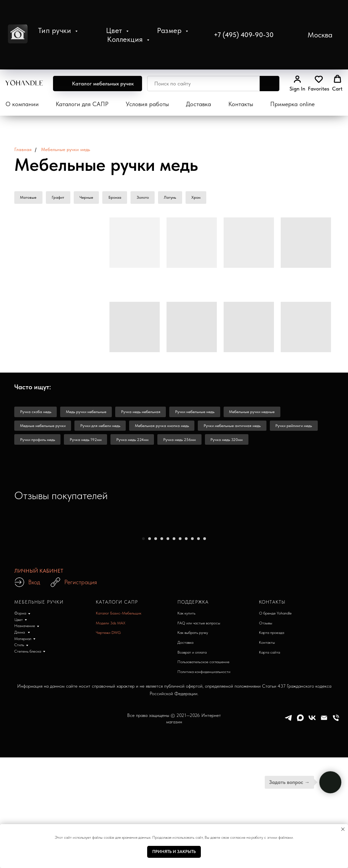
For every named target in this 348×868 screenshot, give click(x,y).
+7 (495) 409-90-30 (244, 35)
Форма (20, 774)
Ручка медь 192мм (88, 443)
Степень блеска (28, 812)
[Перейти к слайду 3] (156, 699)
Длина (20, 793)
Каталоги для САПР (82, 104)
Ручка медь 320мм (234, 443)
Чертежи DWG (108, 793)
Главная (23, 149)
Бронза (119, 198)
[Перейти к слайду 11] (205, 699)
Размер (170, 30)
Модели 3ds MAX (111, 784)
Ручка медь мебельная (145, 413)
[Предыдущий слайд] (82, 610)
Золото (147, 198)
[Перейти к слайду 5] (168, 699)
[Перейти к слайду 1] (143, 699)
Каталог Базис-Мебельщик (119, 774)
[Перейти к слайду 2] (150, 699)
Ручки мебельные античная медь (238, 428)
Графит (60, 198)
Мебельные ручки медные (259, 413)
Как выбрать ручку (193, 793)
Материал (23, 799)
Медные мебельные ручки (43, 428)
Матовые (29, 198)
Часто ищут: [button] (33, 388)
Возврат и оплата (192, 813)
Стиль (19, 805)
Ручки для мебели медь (103, 428)
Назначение (25, 786)
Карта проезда (272, 793)
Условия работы (147, 104)
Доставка (198, 104)
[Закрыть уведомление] (343, 829)
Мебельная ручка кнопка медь (166, 428)
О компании (22, 104)
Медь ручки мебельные (89, 413)
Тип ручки (56, 30)
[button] (312, 35)
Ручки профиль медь (38, 443)
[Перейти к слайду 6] (174, 699)
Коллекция (126, 39)
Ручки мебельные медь (201, 413)
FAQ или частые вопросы (199, 784)
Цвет (115, 30)
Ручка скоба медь (36, 413)
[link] (297, 83)
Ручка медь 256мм (185, 443)
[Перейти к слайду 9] (192, 699)
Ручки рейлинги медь (301, 428)
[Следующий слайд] (266, 610)
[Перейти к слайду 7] (180, 699)
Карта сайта (269, 813)
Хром (203, 198)
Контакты (241, 104)
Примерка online (292, 104)
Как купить (186, 774)
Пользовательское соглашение (203, 822)
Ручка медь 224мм (136, 443)
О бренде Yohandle (275, 774)
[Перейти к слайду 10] (198, 699)
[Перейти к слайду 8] (186, 699)
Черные (89, 198)
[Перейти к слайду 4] (162, 699)
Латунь (176, 198)
